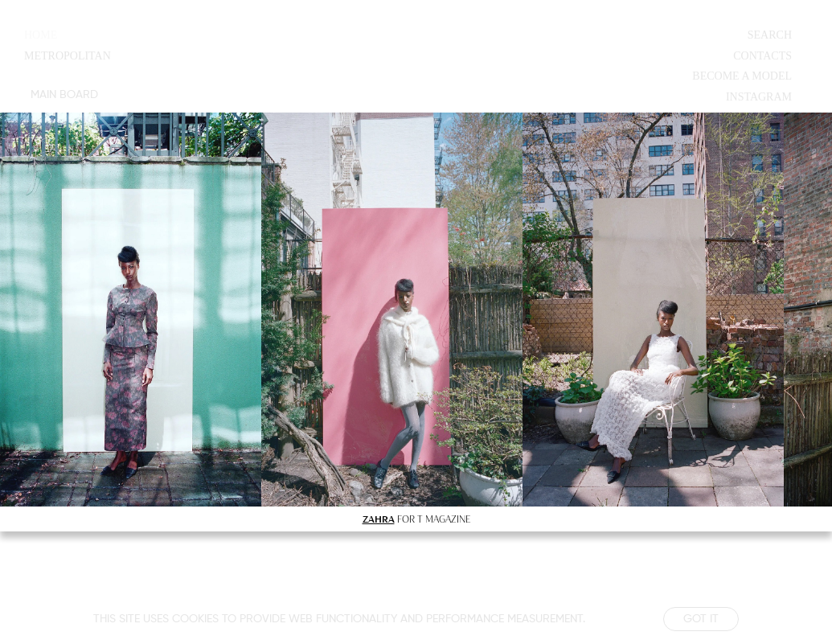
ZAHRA (379, 519)
